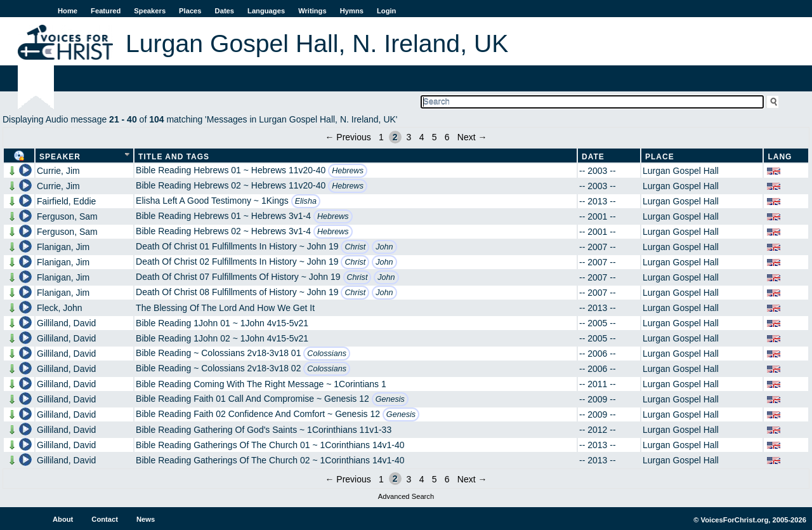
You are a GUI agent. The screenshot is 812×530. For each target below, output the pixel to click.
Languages (266, 11)
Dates (225, 11)
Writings (312, 11)
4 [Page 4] (422, 137)
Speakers (150, 11)
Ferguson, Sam (67, 216)
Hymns (352, 11)
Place (660, 157)
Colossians (327, 354)
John (384, 247)
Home (68, 11)
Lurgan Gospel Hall (681, 171)
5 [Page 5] (435, 137)
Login (386, 11)
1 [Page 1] (381, 137)
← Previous (348, 137)
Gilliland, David (66, 323)
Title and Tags (174, 157)
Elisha (306, 201)
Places (190, 11)
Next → (472, 137)
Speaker (60, 157)
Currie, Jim (58, 171)
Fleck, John (60, 308)
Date (593, 157)
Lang (780, 157)
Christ (355, 247)
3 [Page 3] (409, 137)
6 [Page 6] (447, 137)
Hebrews (348, 171)
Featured (106, 11)
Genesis (390, 399)
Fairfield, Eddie (66, 201)
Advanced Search (406, 496)
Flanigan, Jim (63, 247)
